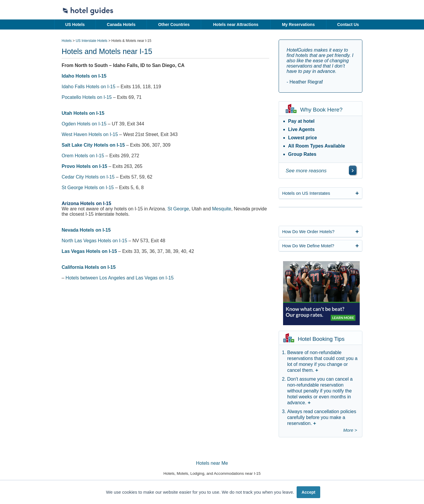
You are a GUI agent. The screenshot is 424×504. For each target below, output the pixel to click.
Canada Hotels (121, 24)
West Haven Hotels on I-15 (90, 134)
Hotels (67, 41)
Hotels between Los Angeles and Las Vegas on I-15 (119, 278)
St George (178, 209)
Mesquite (222, 209)
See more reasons (306, 171)
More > (350, 430)
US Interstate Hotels (92, 41)
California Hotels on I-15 (89, 267)
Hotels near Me (212, 463)
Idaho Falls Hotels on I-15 (88, 87)
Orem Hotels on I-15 (83, 156)
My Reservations (298, 24)
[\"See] (353, 170)
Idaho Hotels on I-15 (84, 76)
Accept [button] (309, 492)
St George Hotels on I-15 (88, 188)
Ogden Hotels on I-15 (84, 124)
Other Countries (174, 24)
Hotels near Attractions (236, 24)
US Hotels (75, 24)
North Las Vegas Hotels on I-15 (94, 241)
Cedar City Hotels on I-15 (88, 177)
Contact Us (348, 24)
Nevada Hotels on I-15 (86, 230)
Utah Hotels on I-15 (83, 113)
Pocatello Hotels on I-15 (87, 97)
